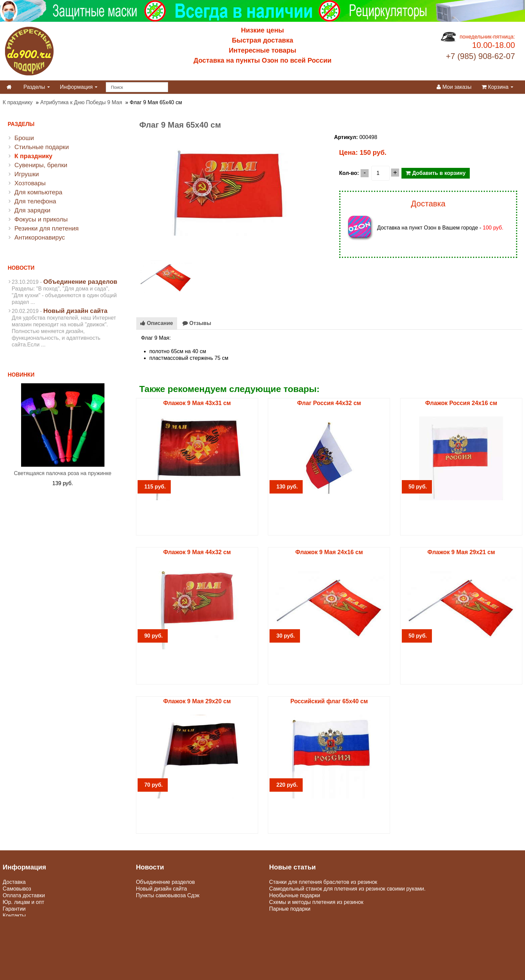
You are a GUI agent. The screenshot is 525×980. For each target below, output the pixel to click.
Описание (157, 323)
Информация (79, 87)
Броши (24, 138)
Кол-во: (349, 173)
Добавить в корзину (435, 173)
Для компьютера (38, 192)
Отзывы (197, 323)
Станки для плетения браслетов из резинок (323, 882)
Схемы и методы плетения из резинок (316, 902)
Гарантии (14, 909)
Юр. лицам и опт (23, 902)
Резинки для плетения (47, 228)
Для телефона (35, 201)
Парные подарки (290, 909)
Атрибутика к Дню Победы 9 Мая (81, 102)
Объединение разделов (80, 282)
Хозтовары (30, 183)
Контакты (14, 916)
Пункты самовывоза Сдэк (168, 895)
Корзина (497, 87)
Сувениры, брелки (41, 165)
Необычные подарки (295, 895)
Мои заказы (454, 87)
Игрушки (27, 174)
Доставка (14, 882)
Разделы (37, 87)
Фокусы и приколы (41, 219)
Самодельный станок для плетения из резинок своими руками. (347, 889)
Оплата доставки (24, 895)
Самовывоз (17, 889)
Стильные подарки (42, 147)
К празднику (18, 102)
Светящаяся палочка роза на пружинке (62, 473)
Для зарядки (32, 210)
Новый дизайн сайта (75, 311)
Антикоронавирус (40, 237)
